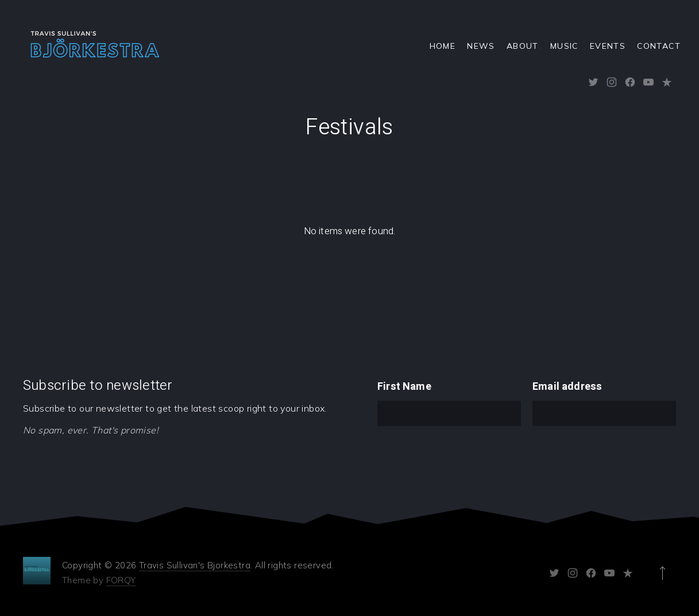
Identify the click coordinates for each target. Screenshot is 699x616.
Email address (567, 387)
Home (443, 46)
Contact (659, 46)
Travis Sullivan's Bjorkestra (195, 565)
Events (608, 46)
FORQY (121, 580)
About (523, 46)
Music (564, 46)
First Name (404, 387)
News (481, 46)
